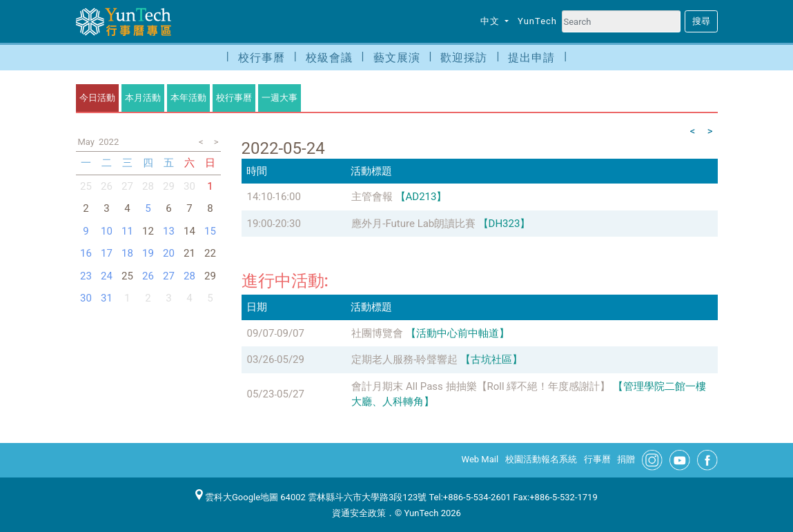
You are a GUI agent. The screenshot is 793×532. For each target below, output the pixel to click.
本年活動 (188, 98)
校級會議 (329, 58)
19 (148, 253)
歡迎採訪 (464, 58)
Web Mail (480, 459)
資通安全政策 (359, 513)
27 (127, 186)
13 (169, 231)
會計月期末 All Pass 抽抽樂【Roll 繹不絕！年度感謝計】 (481, 386)
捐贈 (626, 459)
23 (86, 276)
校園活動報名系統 (541, 459)
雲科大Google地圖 (237, 497)
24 (107, 276)
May (86, 142)
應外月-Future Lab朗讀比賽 (413, 224)
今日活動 (97, 98)
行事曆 (597, 459)
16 (86, 253)
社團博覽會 (377, 333)
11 (127, 231)
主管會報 (372, 197)
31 (107, 298)
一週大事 (280, 98)
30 (189, 186)
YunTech (537, 21)
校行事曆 (262, 58)
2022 (109, 142)
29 (169, 186)
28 (148, 186)
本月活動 (143, 98)
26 (107, 186)
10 (107, 231)
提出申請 (531, 58)
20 (169, 253)
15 (210, 231)
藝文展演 (397, 58)
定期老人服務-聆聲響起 (404, 359)
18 (127, 253)
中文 (491, 21)
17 (107, 253)
